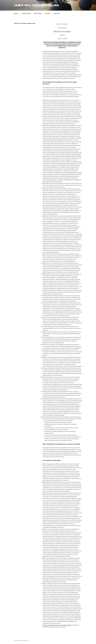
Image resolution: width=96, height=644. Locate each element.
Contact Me (57, 13)
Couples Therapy (38, 13)
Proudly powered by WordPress (21, 640)
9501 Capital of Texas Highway (62, 31)
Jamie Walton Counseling (37, 5)
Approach (16, 13)
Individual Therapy (26, 13)
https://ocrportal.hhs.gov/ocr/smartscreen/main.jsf (57, 625)
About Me (48, 13)
